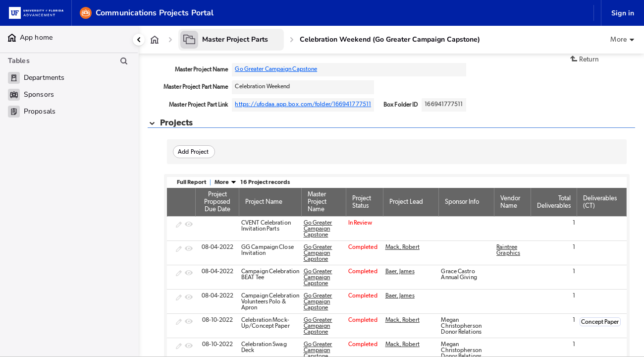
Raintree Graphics (508, 250)
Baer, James (400, 271)
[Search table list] (124, 61)
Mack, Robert (402, 247)
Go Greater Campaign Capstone (276, 69)
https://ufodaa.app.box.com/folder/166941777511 (303, 104)
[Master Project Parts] (231, 40)
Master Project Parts (235, 39)
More (225, 182)
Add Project (193, 152)
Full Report (191, 182)
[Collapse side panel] (139, 40)
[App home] (155, 40)
